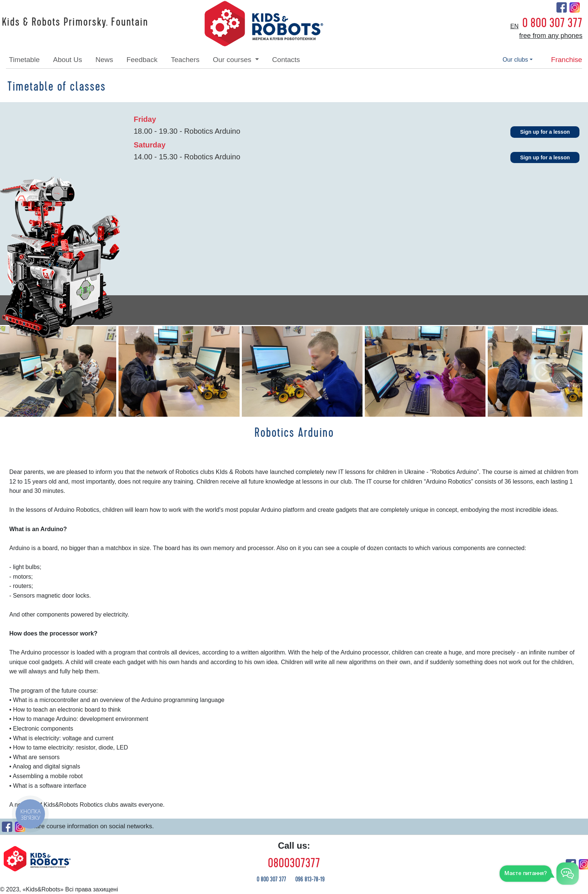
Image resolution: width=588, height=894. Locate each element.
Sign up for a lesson (545, 132)
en (514, 26)
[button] (44, 371)
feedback (142, 60)
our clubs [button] (515, 60)
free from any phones (551, 36)
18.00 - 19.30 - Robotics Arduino (187, 131)
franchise (567, 60)
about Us (68, 60)
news (104, 60)
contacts (286, 60)
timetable (24, 60)
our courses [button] (233, 60)
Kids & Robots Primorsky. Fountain (75, 22)
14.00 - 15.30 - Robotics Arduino (187, 157)
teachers (185, 60)
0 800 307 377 (552, 23)
